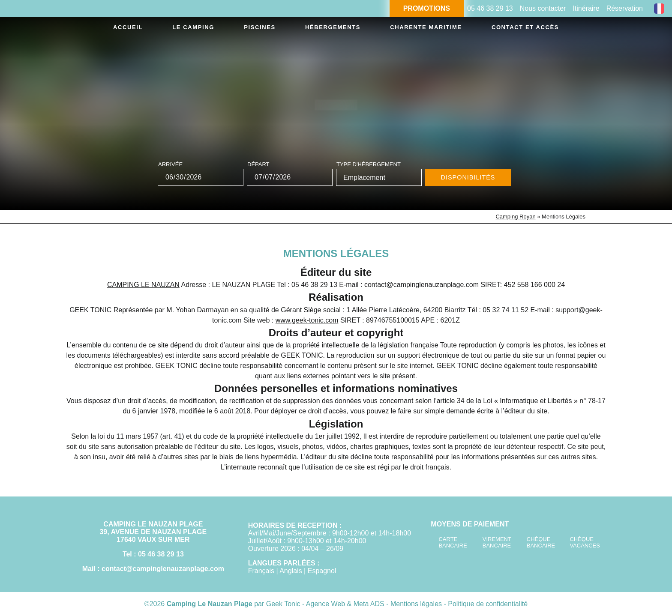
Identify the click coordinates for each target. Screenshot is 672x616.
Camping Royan (515, 217)
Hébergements (321, 28)
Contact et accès (517, 28)
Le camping (191, 28)
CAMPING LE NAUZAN (143, 285)
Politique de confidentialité (488, 604)
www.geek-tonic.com (307, 320)
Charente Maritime (416, 28)
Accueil (131, 28)
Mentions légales (417, 604)
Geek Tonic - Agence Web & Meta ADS (325, 604)
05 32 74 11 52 (505, 310)
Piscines (252, 28)
